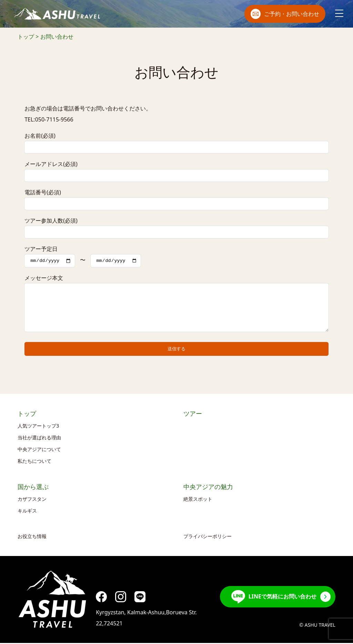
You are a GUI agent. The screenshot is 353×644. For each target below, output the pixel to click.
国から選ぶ (33, 488)
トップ (27, 415)
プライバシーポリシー (208, 537)
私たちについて (34, 462)
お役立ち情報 (32, 537)
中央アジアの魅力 (208, 488)
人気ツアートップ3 (38, 427)
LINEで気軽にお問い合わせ (274, 598)
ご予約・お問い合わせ (285, 14)
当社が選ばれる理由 (39, 438)
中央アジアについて (39, 450)
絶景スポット (198, 500)
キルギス (27, 512)
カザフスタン (32, 500)
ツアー (193, 415)
